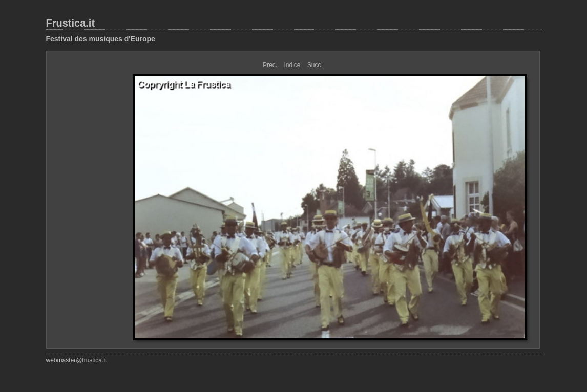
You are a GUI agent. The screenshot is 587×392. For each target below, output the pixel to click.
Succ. (315, 65)
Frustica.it (71, 23)
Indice (292, 65)
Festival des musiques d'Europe (101, 39)
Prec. (270, 65)
